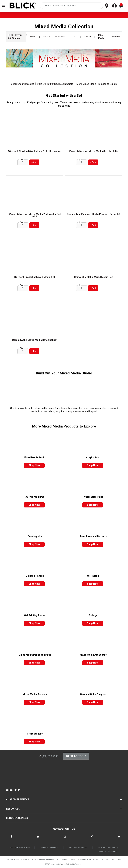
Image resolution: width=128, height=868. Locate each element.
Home (33, 37)
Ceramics (115, 37)
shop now (34, 465)
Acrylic (46, 37)
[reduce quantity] (20, 162)
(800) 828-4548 (48, 756)
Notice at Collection (49, 848)
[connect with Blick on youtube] (119, 839)
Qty (21, 159)
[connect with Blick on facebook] (11, 839)
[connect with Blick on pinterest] (92, 839)
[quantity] (23, 162)
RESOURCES (13, 809)
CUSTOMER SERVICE (18, 799)
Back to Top (76, 756)
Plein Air (88, 37)
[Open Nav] (4, 6)
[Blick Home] (23, 6)
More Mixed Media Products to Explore (97, 84)
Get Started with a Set (22, 84)
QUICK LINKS (13, 790)
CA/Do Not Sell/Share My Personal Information (107, 850)
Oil (74, 37)
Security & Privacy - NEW (20, 848)
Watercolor (60, 37)
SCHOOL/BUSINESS (17, 818)
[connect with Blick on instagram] (65, 839)
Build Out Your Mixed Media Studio (55, 84)
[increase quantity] (26, 162)
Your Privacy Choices (78, 848)
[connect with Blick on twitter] (38, 839)
